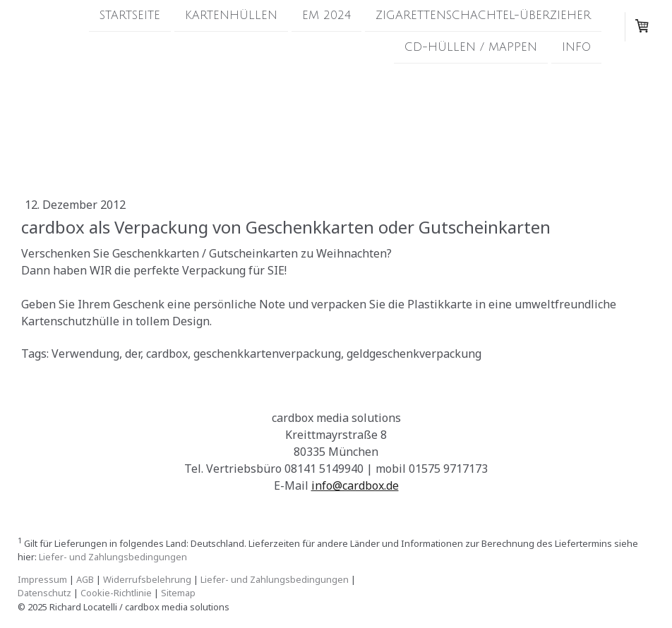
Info (576, 49)
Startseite (130, 16)
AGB (85, 579)
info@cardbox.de (355, 485)
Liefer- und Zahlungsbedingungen (113, 557)
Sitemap (178, 593)
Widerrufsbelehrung (147, 579)
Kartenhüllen (231, 16)
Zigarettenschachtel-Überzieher (483, 16)
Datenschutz (44, 593)
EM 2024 (326, 16)
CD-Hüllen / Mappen (471, 49)
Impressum (42, 579)
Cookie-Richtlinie (116, 593)
